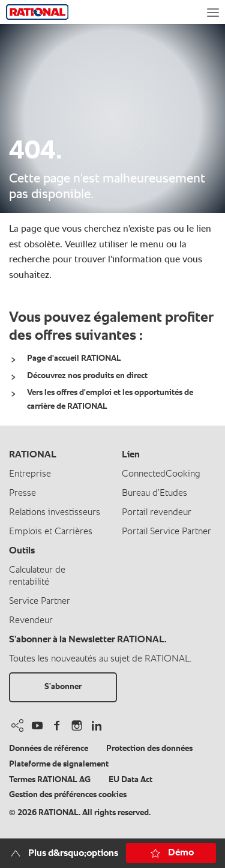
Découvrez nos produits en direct (87, 376)
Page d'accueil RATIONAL (74, 358)
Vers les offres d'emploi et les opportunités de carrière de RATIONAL (110, 399)
